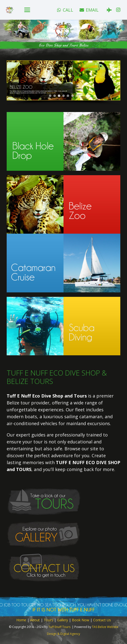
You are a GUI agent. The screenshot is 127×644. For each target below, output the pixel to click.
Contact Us (102, 620)
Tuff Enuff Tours (59, 627)
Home (21, 620)
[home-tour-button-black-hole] (63, 141)
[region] (63, 83)
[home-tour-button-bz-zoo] (63, 204)
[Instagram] (118, 10)
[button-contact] (63, 568)
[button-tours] (63, 501)
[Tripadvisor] (109, 10)
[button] (27, 10)
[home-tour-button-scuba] (63, 326)
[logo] (10, 10)
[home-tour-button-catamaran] (63, 263)
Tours (48, 620)
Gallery (63, 620)
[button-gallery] (63, 534)
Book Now (81, 620)
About (35, 620)
